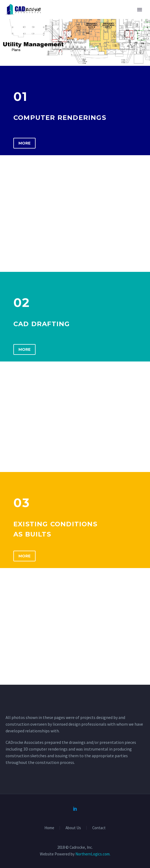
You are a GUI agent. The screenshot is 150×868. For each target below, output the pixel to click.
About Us (73, 828)
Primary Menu (140, 10)
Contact (99, 828)
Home (49, 828)
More (24, 143)
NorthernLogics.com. (93, 854)
